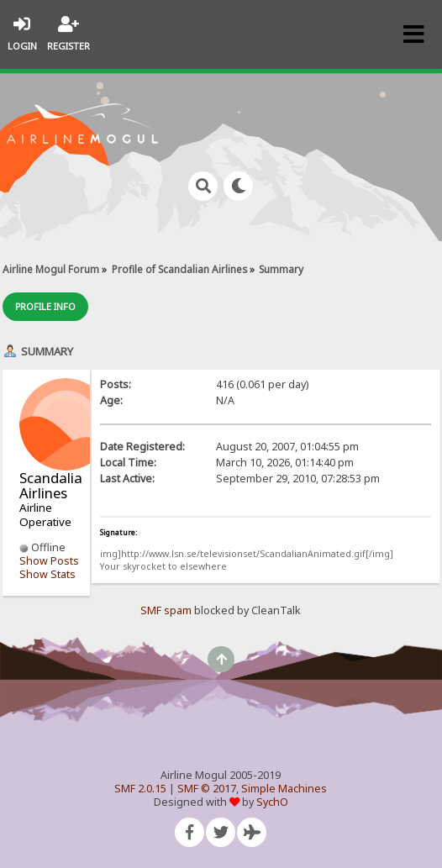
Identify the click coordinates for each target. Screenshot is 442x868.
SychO (272, 802)
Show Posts (49, 561)
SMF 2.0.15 (140, 789)
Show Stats (47, 574)
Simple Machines (284, 789)
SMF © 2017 (207, 789)
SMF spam (166, 610)
